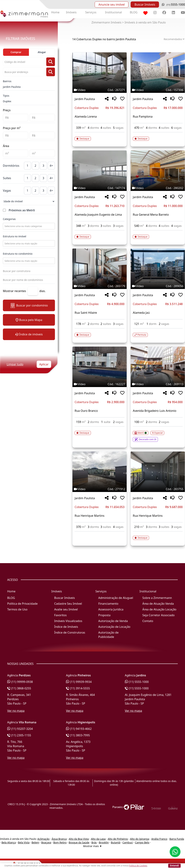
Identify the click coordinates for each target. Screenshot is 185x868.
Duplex (7, 101)
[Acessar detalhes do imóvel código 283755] (158, 536)
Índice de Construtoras (70, 632)
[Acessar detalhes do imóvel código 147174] (100, 235)
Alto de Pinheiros (118, 839)
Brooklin (104, 842)
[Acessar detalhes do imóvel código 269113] (158, 434)
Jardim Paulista (12, 87)
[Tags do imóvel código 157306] (158, 90)
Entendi (174, 865)
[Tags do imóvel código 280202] (158, 188)
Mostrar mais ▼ (92, 846)
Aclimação (43, 839)
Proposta (104, 615)
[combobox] (29, 226)
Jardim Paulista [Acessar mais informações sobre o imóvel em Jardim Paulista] (85, 99)
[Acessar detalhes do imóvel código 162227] (100, 431)
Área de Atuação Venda (158, 604)
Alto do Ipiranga (140, 839)
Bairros (7, 81)
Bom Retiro (60, 842)
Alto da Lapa (98, 839)
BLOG (134, 12)
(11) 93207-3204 (20, 729)
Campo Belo (142, 842)
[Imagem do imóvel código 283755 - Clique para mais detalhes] (158, 472)
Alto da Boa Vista (79, 839)
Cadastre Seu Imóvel (68, 604)
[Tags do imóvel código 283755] (158, 489)
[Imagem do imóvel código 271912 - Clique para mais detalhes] (100, 472)
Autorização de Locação (114, 627)
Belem (35, 842)
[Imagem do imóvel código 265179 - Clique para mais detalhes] (100, 269)
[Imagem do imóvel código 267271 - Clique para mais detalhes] (100, 73)
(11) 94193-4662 (79, 729)
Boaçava (46, 842)
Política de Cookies (138, 866)
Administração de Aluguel (116, 598)
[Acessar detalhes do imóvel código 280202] (158, 235)
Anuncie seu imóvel (112, 5)
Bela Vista (24, 842)
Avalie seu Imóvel (66, 609)
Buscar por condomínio (29, 305)
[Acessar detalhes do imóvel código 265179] (100, 333)
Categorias (9, 219)
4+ (51, 166)
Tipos (6, 96)
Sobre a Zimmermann (157, 598)
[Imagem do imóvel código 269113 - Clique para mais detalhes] (158, 367)
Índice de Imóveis (66, 627)
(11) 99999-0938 (20, 682)
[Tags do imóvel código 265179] (100, 286)
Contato (148, 621)
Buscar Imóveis (145, 5)
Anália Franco (159, 839)
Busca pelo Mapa (29, 320)
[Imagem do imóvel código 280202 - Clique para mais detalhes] (158, 171)
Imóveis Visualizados (68, 621)
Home (55, 12)
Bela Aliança (9, 842)
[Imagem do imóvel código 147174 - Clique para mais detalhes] (100, 171)
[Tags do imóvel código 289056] (158, 286)
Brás (94, 842)
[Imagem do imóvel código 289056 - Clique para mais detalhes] (158, 269)
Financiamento (108, 604)
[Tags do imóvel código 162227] (100, 384)
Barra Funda (177, 839)
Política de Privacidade (22, 604)
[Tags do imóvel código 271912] (100, 489)
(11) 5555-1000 (137, 682)
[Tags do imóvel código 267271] (100, 90)
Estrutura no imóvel (15, 236)
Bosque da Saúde (79, 842)
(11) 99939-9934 (79, 682)
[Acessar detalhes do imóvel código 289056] (158, 333)
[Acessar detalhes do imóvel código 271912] (100, 534)
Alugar (42, 52)
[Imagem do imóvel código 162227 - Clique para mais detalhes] (100, 367)
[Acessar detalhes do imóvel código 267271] (100, 137)
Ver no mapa (16, 711)
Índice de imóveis (29, 334)
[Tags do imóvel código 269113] (158, 384)
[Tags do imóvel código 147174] (100, 188)
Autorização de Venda (113, 621)
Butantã (116, 842)
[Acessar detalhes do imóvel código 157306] (158, 137)
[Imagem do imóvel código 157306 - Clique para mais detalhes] (158, 73)
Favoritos (60, 615)
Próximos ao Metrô (22, 210)
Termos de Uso (17, 609)
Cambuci (128, 842)
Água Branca (59, 839)
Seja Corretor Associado (159, 615)
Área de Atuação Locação (159, 609)
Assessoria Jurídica (111, 609)
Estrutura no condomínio (18, 254)
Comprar (16, 52)
